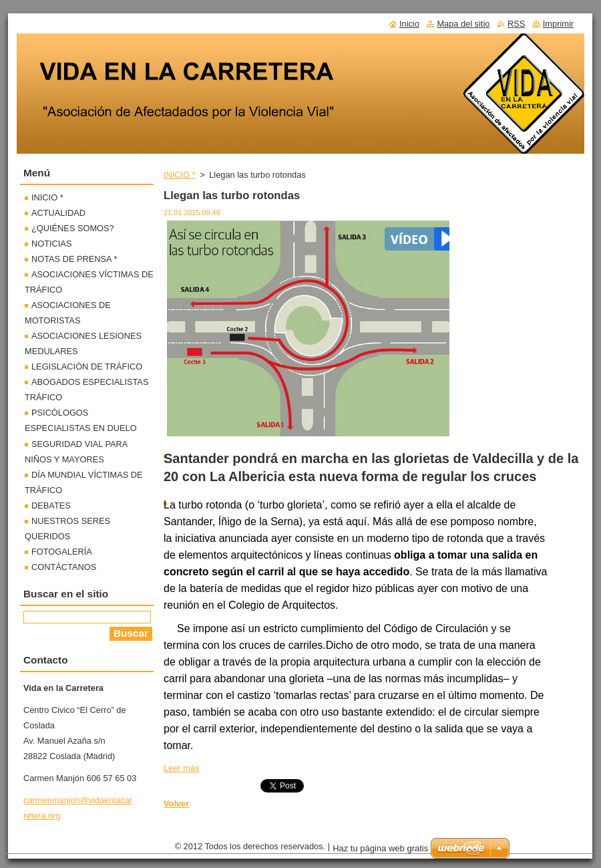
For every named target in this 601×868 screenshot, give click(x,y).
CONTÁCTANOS (64, 567)
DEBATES (51, 505)
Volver (176, 804)
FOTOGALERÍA (62, 552)
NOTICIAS (51, 244)
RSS (516, 24)
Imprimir (558, 24)
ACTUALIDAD (58, 213)
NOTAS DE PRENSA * (74, 259)
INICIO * (180, 175)
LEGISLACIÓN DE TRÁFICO (87, 367)
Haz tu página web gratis (380, 848)
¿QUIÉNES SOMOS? (73, 228)
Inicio (409, 24)
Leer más (181, 768)
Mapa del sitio (463, 24)
